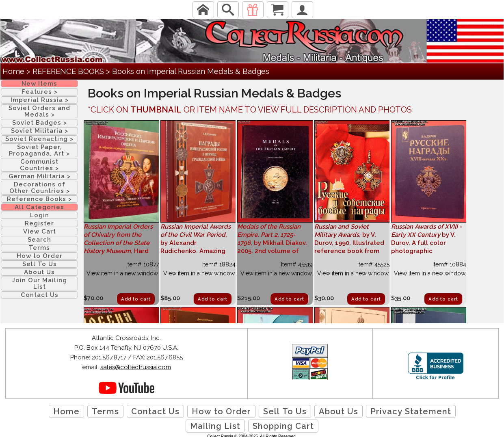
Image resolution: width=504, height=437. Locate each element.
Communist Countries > (39, 165)
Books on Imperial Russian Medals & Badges (191, 71)
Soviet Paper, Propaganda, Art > (39, 150)
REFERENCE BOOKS (68, 71)
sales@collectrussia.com (136, 367)
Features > (40, 92)
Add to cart (136, 299)
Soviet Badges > (40, 123)
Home (13, 71)
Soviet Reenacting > (39, 139)
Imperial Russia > (40, 100)
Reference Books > (39, 199)
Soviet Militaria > (40, 131)
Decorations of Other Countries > (40, 188)
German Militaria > (40, 176)
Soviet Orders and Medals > (39, 111)
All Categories (39, 207)
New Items (39, 84)
